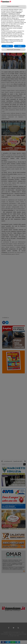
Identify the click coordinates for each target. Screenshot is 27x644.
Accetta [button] (20, 46)
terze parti (22, 17)
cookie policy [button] (22, 15)
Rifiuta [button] (7, 46)
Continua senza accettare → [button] (13, 6)
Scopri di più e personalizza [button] (13, 50)
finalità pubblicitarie (5, 25)
